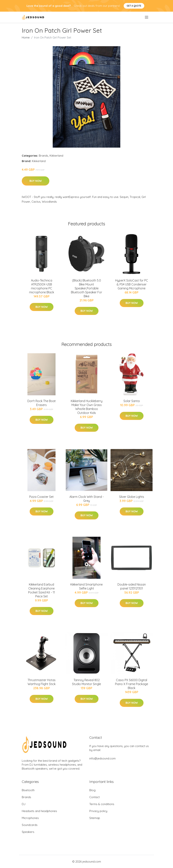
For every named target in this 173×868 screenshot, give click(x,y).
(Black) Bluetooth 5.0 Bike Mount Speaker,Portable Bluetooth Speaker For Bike (86, 288)
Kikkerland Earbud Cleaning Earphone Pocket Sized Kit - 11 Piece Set (42, 590)
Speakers (28, 832)
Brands (44, 156)
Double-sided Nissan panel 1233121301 (132, 586)
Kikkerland (56, 156)
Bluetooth (28, 790)
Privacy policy (98, 811)
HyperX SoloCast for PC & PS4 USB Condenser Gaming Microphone (132, 284)
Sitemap (95, 818)
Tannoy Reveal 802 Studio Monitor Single (86, 682)
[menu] (147, 17)
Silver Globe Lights (132, 497)
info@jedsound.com (102, 758)
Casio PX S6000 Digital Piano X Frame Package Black (132, 684)
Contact (94, 797)
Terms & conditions (102, 804)
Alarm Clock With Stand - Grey (87, 499)
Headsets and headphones (39, 811)
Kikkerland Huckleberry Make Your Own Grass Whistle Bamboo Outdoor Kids (87, 407)
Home (26, 37)
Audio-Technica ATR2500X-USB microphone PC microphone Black (42, 286)
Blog (92, 790)
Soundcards (30, 825)
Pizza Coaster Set (41, 497)
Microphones (30, 818)
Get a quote (134, 6)
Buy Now (36, 181)
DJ (24, 804)
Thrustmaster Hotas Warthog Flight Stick (42, 682)
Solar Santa (132, 401)
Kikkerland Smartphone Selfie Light (86, 586)
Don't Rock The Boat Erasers (42, 403)
